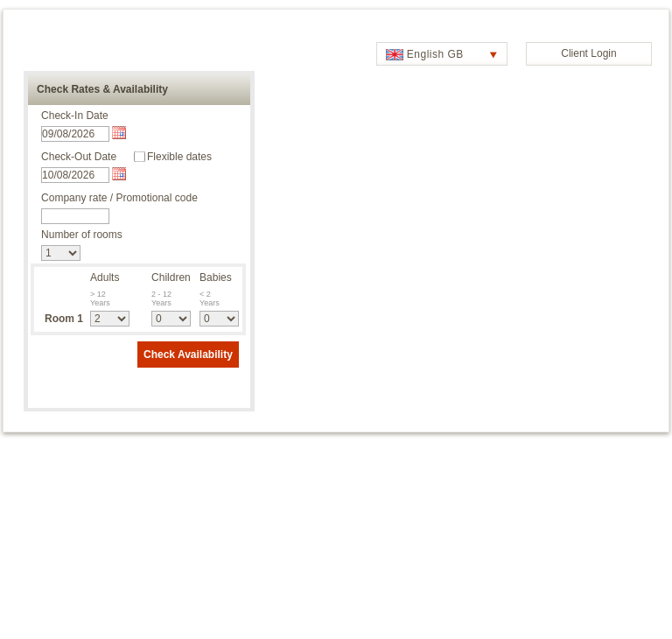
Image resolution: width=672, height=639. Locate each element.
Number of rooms (82, 235)
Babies (216, 277)
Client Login (588, 53)
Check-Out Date (79, 157)
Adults (105, 277)
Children (171, 277)
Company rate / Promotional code (119, 198)
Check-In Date (75, 116)
